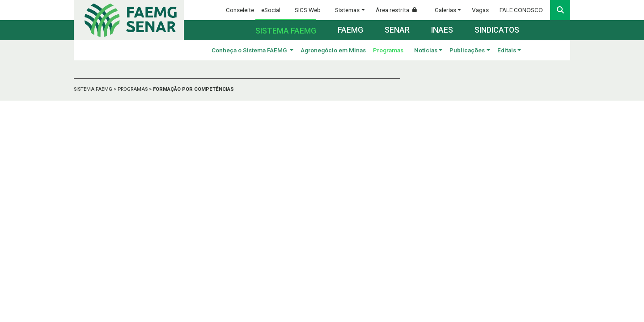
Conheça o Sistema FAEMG (250, 50)
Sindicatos (497, 30)
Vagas (480, 10)
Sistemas (347, 10)
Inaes (442, 30)
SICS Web (308, 10)
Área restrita (400, 10)
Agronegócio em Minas (333, 50)
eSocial (271, 10)
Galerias (445, 10)
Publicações (467, 50)
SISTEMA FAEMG (94, 89)
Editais (507, 50)
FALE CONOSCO (521, 10)
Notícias (426, 50)
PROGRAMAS (133, 89)
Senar (397, 30)
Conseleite (240, 10)
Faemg (350, 30)
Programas (388, 50)
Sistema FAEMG (286, 31)
